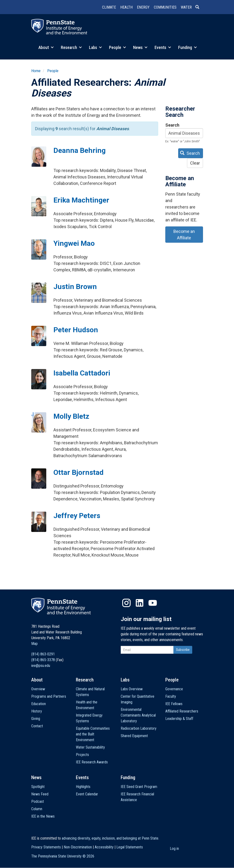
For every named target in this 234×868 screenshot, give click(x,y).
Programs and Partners (49, 696)
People (117, 47)
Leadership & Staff (179, 719)
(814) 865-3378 (43, 660)
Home (36, 71)
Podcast (38, 801)
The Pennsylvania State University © (63, 856)
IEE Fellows (174, 704)
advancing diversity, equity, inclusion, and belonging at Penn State (110, 838)
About (46, 47)
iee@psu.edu (41, 666)
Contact (37, 726)
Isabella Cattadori (82, 373)
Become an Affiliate (184, 235)
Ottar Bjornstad (78, 472)
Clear (195, 163)
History (37, 711)
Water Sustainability (90, 747)
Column (37, 809)
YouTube (153, 603)
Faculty (171, 696)
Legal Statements (130, 847)
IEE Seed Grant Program (139, 787)
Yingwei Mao (74, 243)
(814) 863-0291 (43, 654)
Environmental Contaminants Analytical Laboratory (138, 715)
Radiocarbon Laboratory (139, 728)
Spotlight (38, 787)
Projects (82, 755)
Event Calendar (87, 794)
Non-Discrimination (78, 847)
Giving (36, 719)
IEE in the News (43, 816)
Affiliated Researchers (182, 711)
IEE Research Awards (92, 762)
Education (39, 704)
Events (163, 47)
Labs (95, 47)
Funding (187, 47)
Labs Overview (132, 689)
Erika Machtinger (81, 200)
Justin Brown (75, 287)
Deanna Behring (80, 150)
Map (34, 644)
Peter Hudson (76, 330)
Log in (174, 849)
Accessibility (104, 847)
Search (172, 125)
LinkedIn (140, 603)
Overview (38, 689)
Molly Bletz (71, 416)
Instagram (126, 603)
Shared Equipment (134, 736)
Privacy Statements (46, 847)
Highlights (83, 787)
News (140, 47)
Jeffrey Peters (77, 516)
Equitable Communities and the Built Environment (93, 734)
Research (71, 47)
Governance (174, 689)
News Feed (40, 794)
